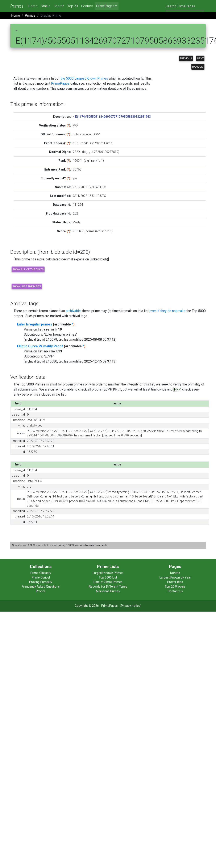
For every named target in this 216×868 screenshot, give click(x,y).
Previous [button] (186, 58)
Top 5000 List (108, 578)
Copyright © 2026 (87, 606)
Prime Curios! (41, 578)
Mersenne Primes (108, 591)
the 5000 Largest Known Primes (84, 78)
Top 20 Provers (175, 587)
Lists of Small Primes (108, 582)
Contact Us (175, 591)
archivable (73, 311)
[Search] (185, 6)
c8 (75, 143)
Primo (108, 143)
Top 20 (73, 6)
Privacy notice (131, 606)
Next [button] (200, 58)
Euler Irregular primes (35, 324)
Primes (17, 6)
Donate (175, 573)
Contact (87, 6)
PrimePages (60, 83)
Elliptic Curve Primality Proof (40, 346)
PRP (177, 389)
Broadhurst (86, 143)
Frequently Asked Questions (41, 587)
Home (33, 6)
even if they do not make (167, 311)
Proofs (41, 591)
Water (99, 143)
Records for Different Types (108, 587)
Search (59, 6)
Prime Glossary (41, 573)
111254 (78, 205)
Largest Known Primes (108, 573)
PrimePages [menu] (105, 6)
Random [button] (198, 67)
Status (45, 6)
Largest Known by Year (175, 578)
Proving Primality (41, 582)
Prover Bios (175, 582)
